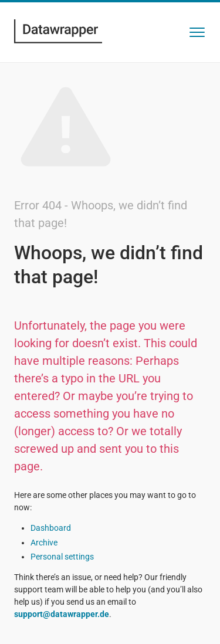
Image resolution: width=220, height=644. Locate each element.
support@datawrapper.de (62, 614)
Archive (44, 543)
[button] (197, 32)
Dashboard (51, 528)
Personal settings (62, 557)
